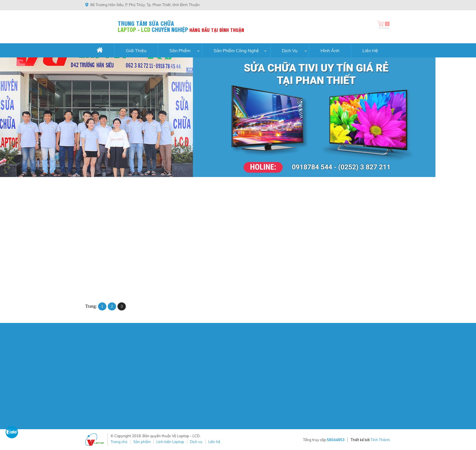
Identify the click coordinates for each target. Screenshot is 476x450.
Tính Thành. (381, 440)
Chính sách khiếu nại (278, 364)
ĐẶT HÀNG (106, 289)
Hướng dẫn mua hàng (279, 352)
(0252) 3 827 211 (275, 5)
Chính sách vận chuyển (280, 371)
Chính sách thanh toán (279, 358)
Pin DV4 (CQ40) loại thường (300, 269)
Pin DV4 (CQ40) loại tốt (234, 269)
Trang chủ (119, 442)
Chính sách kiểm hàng (279, 390)
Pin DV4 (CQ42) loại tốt (110, 269)
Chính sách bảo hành (278, 383)
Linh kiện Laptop (170, 442)
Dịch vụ (290, 50)
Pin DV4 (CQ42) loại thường (176, 269)
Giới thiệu (136, 50)
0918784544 (245, 5)
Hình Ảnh (330, 50)
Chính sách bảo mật (277, 396)
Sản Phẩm (180, 50)
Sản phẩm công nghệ (236, 50)
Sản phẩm (142, 442)
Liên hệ (370, 50)
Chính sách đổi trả (275, 377)
